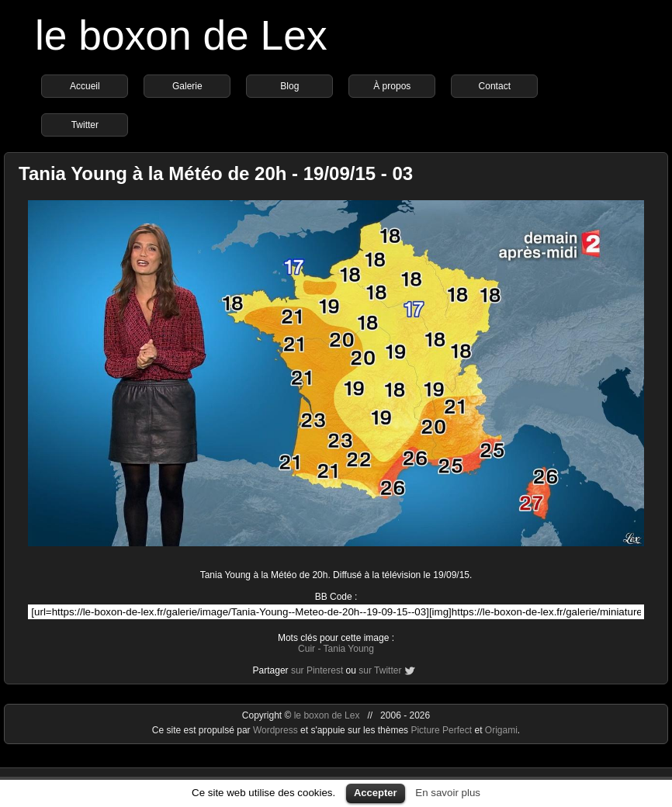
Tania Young (349, 649)
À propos (392, 86)
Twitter (85, 125)
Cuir (307, 649)
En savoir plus (448, 793)
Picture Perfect (441, 730)
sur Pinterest (317, 670)
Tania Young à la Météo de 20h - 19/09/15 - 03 (216, 173)
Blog (289, 86)
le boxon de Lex (181, 35)
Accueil (85, 86)
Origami (501, 730)
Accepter (376, 793)
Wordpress (277, 730)
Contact (495, 86)
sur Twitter (380, 670)
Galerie (187, 86)
